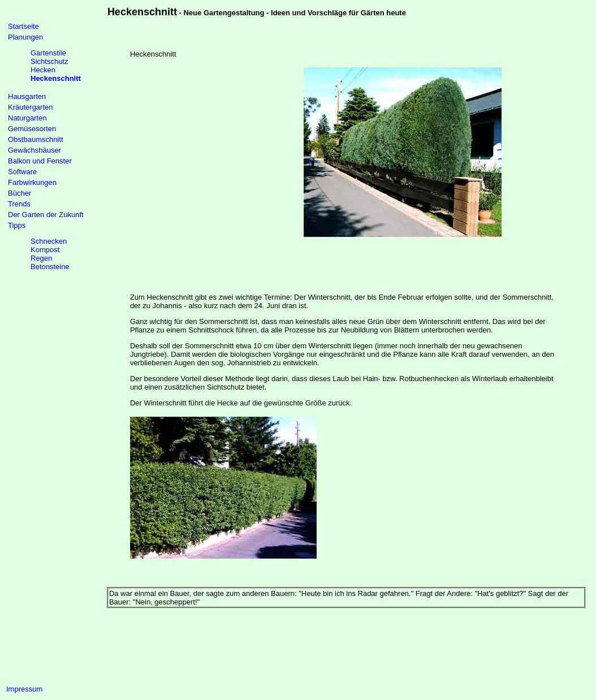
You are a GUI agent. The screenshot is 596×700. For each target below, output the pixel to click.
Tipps (17, 225)
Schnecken (49, 241)
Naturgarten (27, 118)
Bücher (20, 193)
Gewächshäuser (34, 150)
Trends (19, 204)
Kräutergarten (31, 107)
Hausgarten (27, 96)
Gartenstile (48, 53)
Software (22, 172)
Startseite (23, 26)
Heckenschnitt (56, 78)
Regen (41, 258)
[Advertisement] (217, 152)
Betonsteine (50, 267)
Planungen (25, 37)
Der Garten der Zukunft (46, 215)
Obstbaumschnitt (36, 139)
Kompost (45, 250)
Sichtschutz (49, 61)
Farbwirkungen (32, 182)
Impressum (24, 689)
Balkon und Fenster (40, 161)
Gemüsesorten (32, 129)
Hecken (43, 70)
